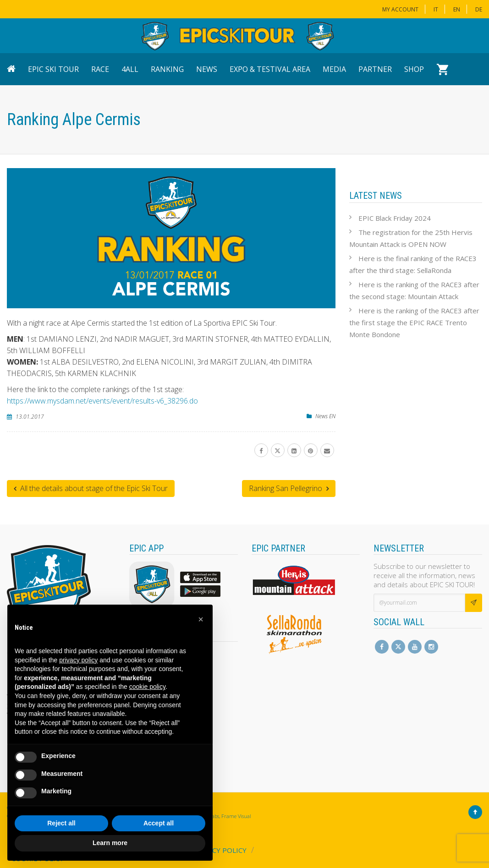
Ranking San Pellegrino (289, 488)
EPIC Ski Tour (53, 69)
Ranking (167, 69)
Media (334, 69)
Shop (414, 69)
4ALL (130, 69)
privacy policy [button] (78, 660)
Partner (375, 69)
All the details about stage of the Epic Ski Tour (91, 488)
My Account (400, 9)
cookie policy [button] (147, 687)
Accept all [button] (159, 823)
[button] (201, 619)
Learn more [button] (110, 843)
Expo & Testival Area (270, 69)
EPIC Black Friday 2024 (395, 218)
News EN (325, 416)
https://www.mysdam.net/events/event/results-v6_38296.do (102, 401)
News (207, 69)
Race (100, 69)
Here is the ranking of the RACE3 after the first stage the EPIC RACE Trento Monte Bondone (414, 322)
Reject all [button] (61, 823)
